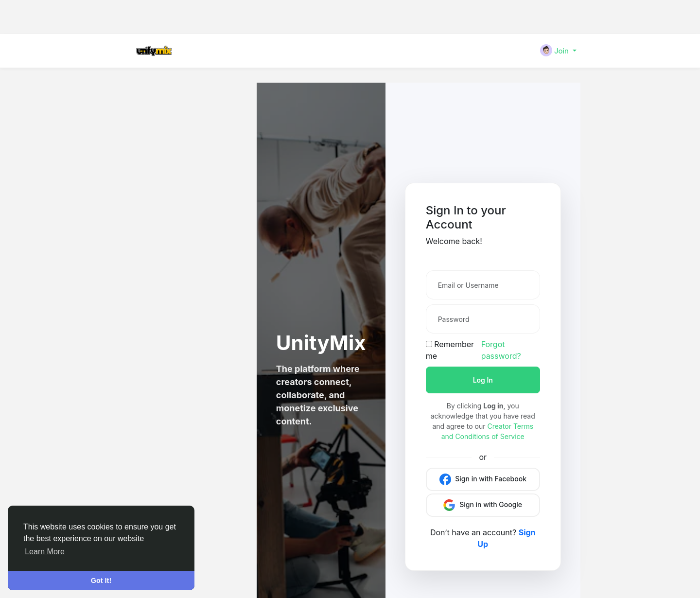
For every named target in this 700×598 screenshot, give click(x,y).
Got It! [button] (101, 580)
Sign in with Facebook (483, 479)
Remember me (450, 350)
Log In (483, 380)
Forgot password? (501, 350)
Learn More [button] (45, 552)
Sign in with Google (483, 505)
